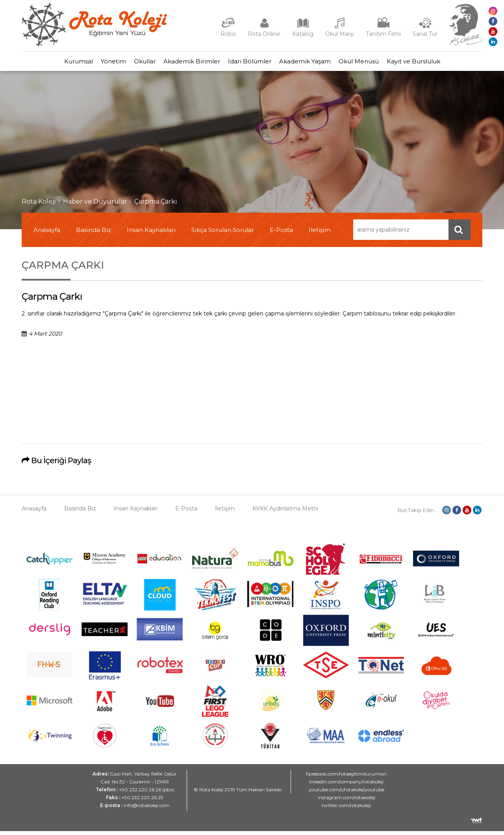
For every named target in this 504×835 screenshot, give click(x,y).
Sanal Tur (425, 34)
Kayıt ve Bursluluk (441, 63)
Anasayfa (47, 234)
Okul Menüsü (378, 63)
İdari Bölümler (254, 63)
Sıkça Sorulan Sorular (223, 234)
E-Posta (281, 234)
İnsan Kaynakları (151, 234)
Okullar (133, 63)
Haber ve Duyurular (95, 205)
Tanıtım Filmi (383, 34)
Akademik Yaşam (317, 63)
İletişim (320, 234)
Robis (228, 34)
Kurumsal (51, 63)
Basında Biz (94, 234)
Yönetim (94, 63)
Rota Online (264, 34)
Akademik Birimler (188, 63)
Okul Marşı (340, 34)
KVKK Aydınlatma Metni (285, 512)
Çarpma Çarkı (156, 205)
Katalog (303, 34)
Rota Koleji (39, 205)
